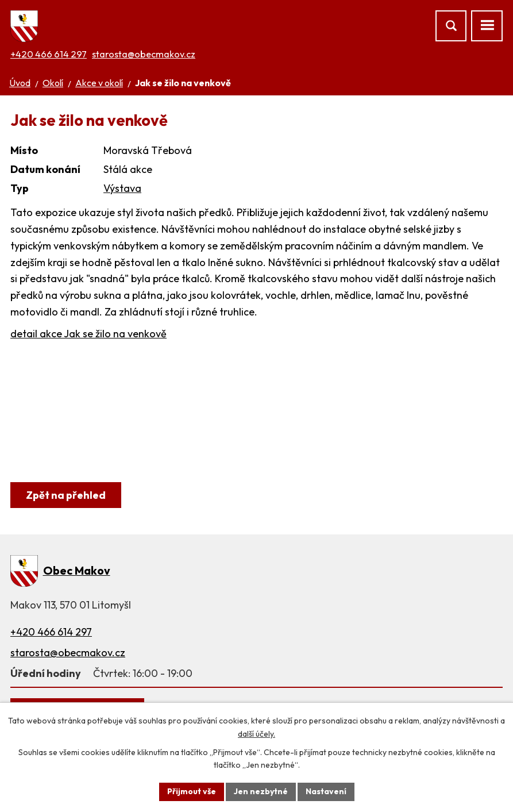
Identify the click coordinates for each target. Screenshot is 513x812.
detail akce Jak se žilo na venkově (88, 334)
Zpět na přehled (66, 495)
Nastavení (326, 791)
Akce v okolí (99, 83)
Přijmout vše (192, 791)
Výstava (122, 188)
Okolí (53, 83)
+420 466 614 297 (49, 54)
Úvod (20, 83)
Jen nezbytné (261, 791)
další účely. (256, 734)
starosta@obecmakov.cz (144, 54)
